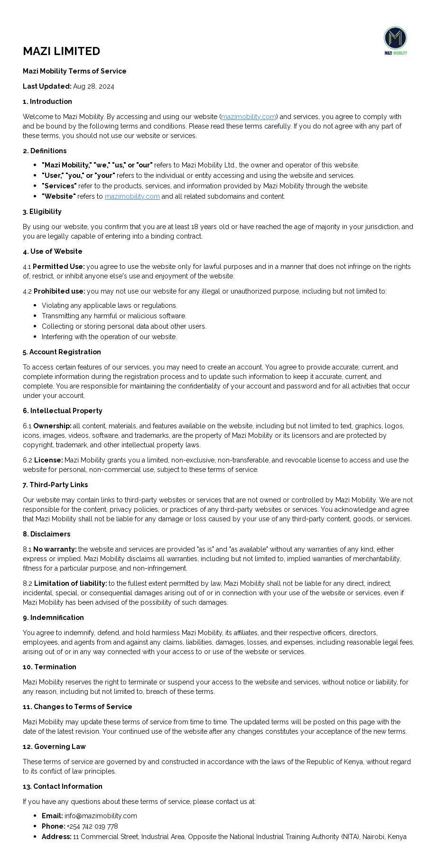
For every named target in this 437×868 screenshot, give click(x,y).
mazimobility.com (249, 117)
